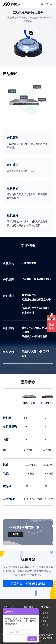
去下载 (16, 534)
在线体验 (29, 607)
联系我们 (44, 621)
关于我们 (46, 607)
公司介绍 (44, 613)
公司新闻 (44, 617)
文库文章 (44, 625)
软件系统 (9, 607)
